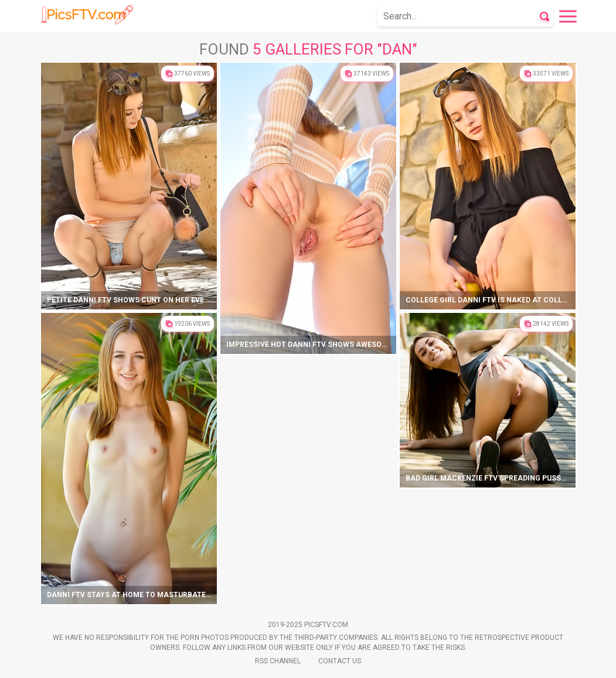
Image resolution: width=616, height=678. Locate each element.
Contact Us (340, 661)
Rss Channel (278, 661)
